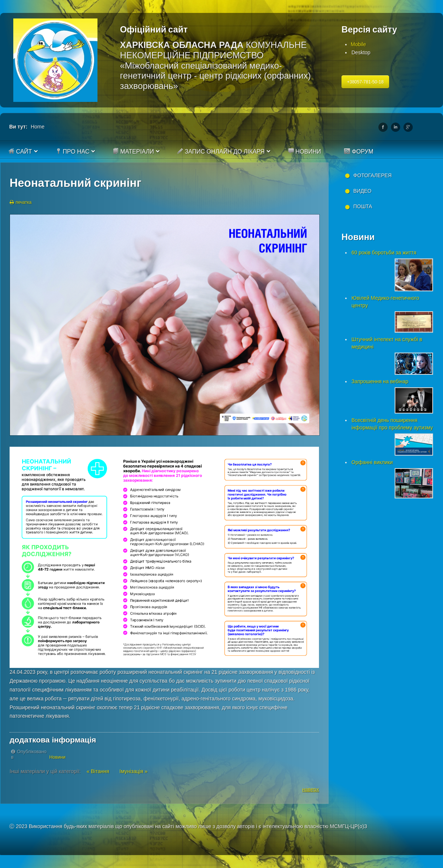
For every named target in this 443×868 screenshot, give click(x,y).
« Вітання (98, 771)
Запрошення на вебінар (380, 381)
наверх (311, 789)
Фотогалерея (372, 175)
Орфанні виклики (372, 462)
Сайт (20, 151)
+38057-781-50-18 (365, 82)
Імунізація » (134, 771)
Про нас (73, 151)
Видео (362, 191)
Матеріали (133, 151)
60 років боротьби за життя (384, 253)
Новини (305, 151)
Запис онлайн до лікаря (221, 151)
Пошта (363, 206)
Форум (359, 151)
